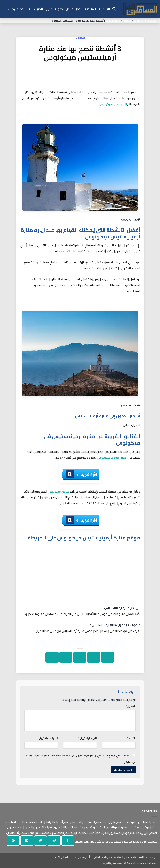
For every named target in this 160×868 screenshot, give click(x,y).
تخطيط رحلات (16, 9)
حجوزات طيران (54, 9)
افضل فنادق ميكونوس (112, 458)
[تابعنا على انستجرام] (54, 841)
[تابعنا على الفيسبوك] (68, 841)
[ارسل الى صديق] (80, 657)
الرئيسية (104, 9)
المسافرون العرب (146, 21)
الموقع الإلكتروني (48, 738)
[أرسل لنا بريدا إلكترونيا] (27, 841)
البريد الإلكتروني (87, 738)
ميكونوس (114, 21)
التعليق (131, 706)
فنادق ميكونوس (58, 492)
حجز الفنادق (73, 9)
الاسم (131, 738)
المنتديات (90, 9)
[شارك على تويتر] (94, 657)
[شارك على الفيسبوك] (108, 657)
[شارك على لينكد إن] (52, 657)
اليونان (127, 21)
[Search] (114, 9)
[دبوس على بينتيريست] (66, 657)
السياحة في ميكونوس (113, 104)
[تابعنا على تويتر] (40, 841)
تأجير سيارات (35, 9)
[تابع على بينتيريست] (13, 841)
